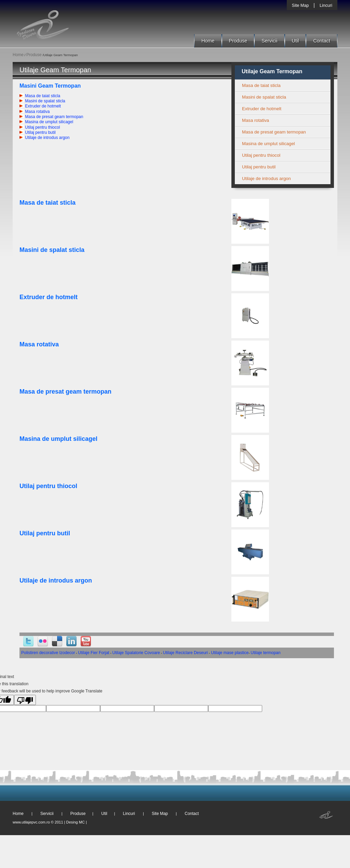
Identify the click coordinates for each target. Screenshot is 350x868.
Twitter (28, 641)
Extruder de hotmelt (40, 106)
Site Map (300, 5)
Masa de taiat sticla (40, 96)
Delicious (57, 641)
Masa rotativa (35, 112)
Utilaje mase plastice (230, 653)
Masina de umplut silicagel (46, 122)
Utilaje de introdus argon (44, 138)
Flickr (43, 641)
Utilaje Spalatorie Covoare (136, 653)
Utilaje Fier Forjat (93, 653)
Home (208, 41)
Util (295, 41)
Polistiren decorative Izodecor (48, 653)
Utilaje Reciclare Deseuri (185, 653)
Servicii (269, 41)
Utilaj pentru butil (38, 132)
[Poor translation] (25, 700)
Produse (238, 41)
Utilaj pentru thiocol (40, 127)
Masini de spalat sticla (42, 101)
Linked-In (71, 641)
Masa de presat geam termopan (51, 117)
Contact (322, 41)
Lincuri (326, 5)
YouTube (86, 641)
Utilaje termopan (265, 653)
